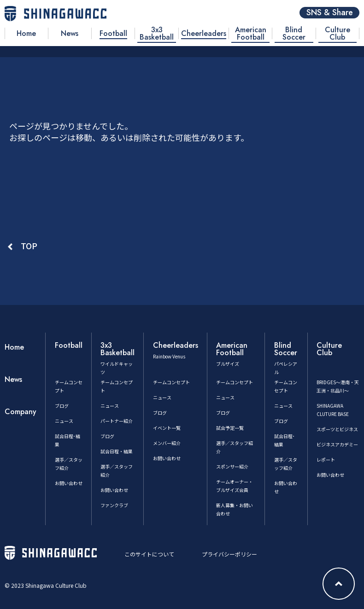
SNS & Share (330, 13)
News (13, 379)
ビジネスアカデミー (337, 444)
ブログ (62, 406)
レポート (326, 460)
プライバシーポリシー (229, 554)
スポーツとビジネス (337, 429)
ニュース (64, 421)
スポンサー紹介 (232, 466)
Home (14, 347)
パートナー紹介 (117, 421)
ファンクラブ (114, 505)
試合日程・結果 (117, 451)
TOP (29, 246)
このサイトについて (149, 554)
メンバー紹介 (167, 443)
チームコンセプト (171, 382)
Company (21, 412)
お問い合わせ (69, 483)
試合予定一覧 (230, 428)
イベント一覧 (167, 428)
